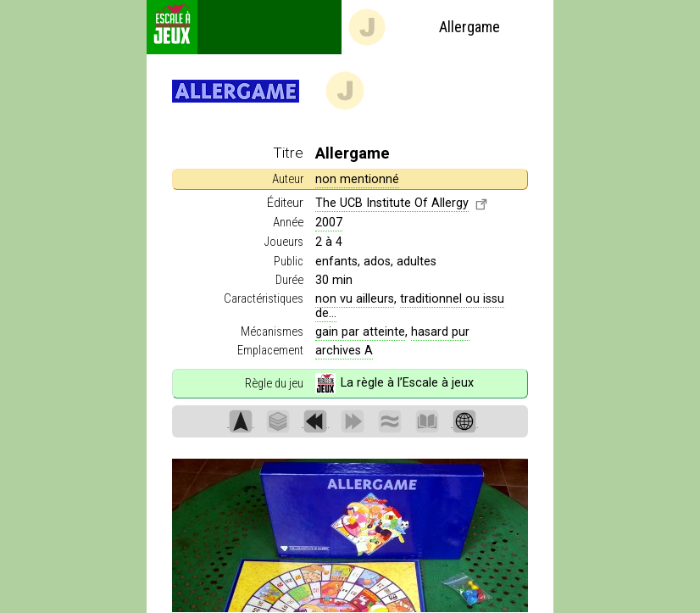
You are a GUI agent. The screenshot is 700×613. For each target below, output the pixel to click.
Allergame (423, 27)
